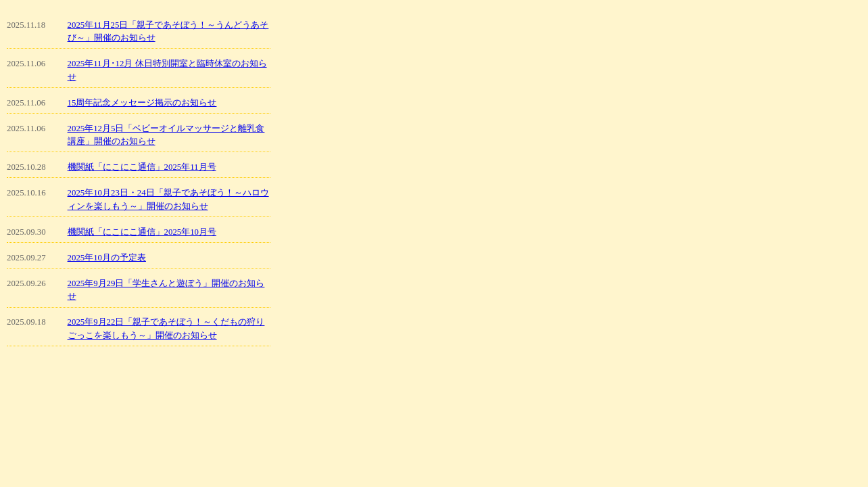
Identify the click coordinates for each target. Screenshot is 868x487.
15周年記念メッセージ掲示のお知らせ (142, 103)
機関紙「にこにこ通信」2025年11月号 (142, 167)
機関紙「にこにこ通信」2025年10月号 (142, 232)
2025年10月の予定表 (107, 258)
